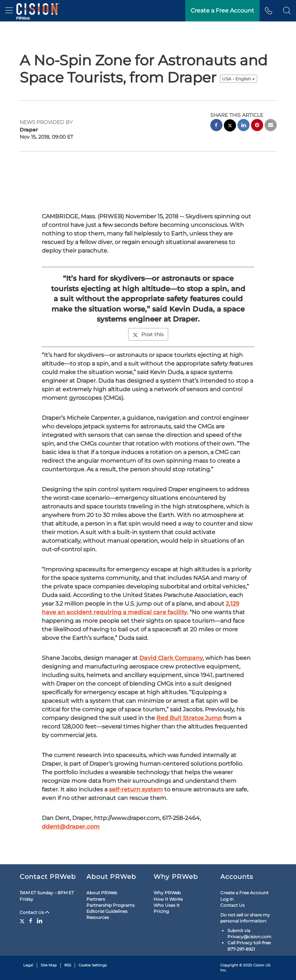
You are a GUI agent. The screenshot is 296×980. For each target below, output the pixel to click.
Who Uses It (167, 905)
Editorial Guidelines (107, 911)
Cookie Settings (93, 965)
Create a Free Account (244, 893)
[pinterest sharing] (257, 126)
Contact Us (34, 912)
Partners (96, 899)
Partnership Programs (111, 905)
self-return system (136, 789)
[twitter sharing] (230, 126)
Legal (28, 965)
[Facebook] (31, 921)
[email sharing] (271, 126)
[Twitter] (23, 921)
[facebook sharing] (216, 126)
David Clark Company (171, 658)
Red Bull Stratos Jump (189, 718)
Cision (259, 965)
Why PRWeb (167, 893)
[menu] (9, 11)
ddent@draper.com (71, 827)
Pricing (161, 911)
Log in (227, 899)
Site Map (49, 965)
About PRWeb (102, 893)
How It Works (168, 899)
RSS (68, 965)
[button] (287, 11)
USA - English (239, 79)
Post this (148, 334)
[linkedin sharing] (244, 126)
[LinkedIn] (40, 921)
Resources (98, 917)
